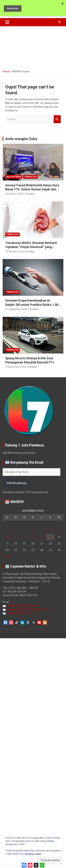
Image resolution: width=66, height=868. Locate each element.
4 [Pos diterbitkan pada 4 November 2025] (16, 530)
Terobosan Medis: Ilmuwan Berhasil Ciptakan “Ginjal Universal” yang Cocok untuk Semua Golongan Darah (32, 247)
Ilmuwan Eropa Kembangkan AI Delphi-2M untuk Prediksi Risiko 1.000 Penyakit (33, 305)
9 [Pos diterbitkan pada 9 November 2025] (59, 530)
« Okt (6, 557)
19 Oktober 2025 (15, 194)
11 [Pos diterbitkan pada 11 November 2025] (16, 537)
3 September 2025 (16, 367)
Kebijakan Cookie (33, 854)
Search (57, 119)
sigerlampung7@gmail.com (20, 606)
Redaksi (30, 194)
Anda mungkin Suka (21, 139)
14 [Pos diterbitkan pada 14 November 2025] (42, 537)
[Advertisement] (33, 47)
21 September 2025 (16, 309)
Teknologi (30, 177)
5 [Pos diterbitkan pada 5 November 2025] (24, 530)
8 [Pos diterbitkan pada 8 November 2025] (50, 530)
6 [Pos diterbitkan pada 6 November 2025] (33, 530)
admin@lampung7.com (18, 613)
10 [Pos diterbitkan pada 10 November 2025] (7, 537)
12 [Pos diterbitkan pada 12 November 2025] (24, 537)
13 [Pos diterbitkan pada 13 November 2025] (33, 537)
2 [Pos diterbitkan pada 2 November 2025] (59, 524)
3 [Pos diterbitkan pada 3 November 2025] (7, 530)
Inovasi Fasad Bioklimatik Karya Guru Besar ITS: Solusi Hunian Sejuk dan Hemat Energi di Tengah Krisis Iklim (32, 189)
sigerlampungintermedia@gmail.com (26, 609)
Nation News (14, 177)
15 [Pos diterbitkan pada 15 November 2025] (50, 537)
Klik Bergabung (17, 483)
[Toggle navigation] (7, 22)
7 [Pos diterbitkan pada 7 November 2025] (42, 530)
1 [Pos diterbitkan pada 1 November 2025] (50, 524)
